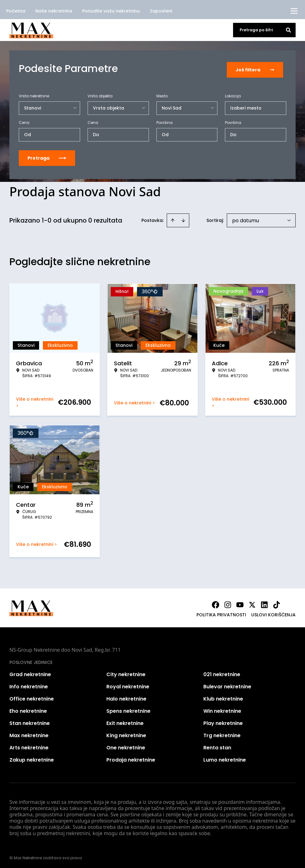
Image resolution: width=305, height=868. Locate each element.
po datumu (246, 218)
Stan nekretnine (30, 721)
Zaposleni (161, 11)
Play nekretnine (223, 721)
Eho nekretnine (28, 709)
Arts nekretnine (29, 745)
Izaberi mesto (246, 106)
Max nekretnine (29, 733)
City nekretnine (126, 672)
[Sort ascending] (173, 218)
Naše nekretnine (54, 11)
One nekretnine (126, 745)
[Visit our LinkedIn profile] (264, 603)
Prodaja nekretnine (131, 758)
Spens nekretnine (128, 709)
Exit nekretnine (125, 721)
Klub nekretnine (223, 697)
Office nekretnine (32, 697)
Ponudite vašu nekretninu (111, 11)
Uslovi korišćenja (273, 613)
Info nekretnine (29, 684)
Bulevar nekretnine (227, 684)
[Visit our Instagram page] (228, 603)
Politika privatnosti (221, 613)
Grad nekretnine (30, 672)
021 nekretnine (222, 672)
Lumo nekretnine (225, 758)
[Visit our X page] (252, 603)
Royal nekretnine (128, 684)
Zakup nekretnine (32, 758)
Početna (16, 11)
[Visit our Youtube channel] (240, 603)
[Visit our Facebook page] (216, 603)
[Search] (288, 30)
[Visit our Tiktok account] (277, 603)
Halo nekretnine (126, 697)
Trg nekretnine (222, 733)
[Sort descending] (183, 218)
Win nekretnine (222, 709)
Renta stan (217, 745)
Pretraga (47, 156)
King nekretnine (126, 733)
